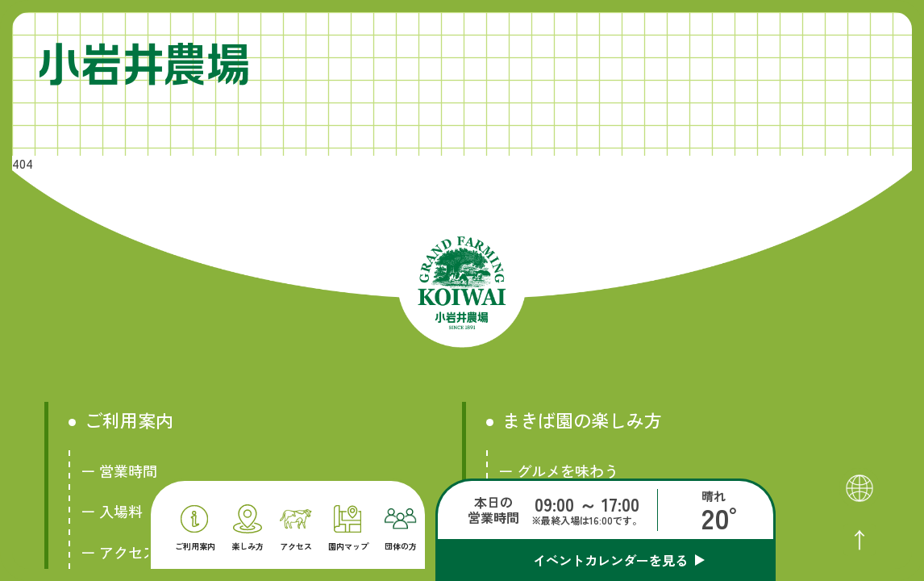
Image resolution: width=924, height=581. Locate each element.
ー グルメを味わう (558, 470)
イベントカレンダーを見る (610, 560)
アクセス (296, 530)
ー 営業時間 (119, 470)
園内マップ (348, 528)
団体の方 (401, 529)
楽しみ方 (248, 528)
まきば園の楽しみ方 (582, 420)
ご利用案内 (195, 528)
